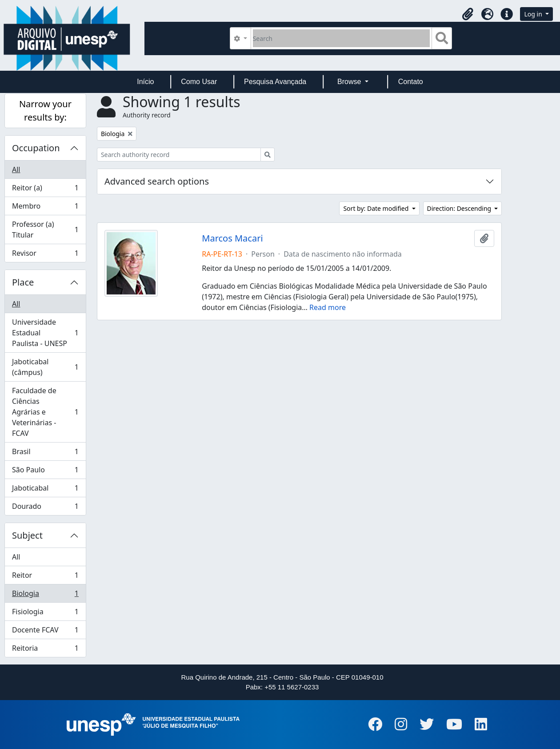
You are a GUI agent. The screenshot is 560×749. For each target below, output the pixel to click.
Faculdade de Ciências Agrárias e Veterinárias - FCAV (45, 412)
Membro (45, 208)
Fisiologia (45, 614)
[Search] (342, 38)
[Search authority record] (179, 155)
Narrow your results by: (45, 111)
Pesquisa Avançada (275, 82)
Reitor (45, 577)
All (16, 169)
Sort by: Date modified (377, 208)
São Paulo (45, 472)
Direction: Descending (460, 208)
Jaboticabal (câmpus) (45, 367)
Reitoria (45, 650)
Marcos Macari (232, 238)
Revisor (45, 255)
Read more (328, 307)
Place (23, 282)
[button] (468, 14)
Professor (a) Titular (45, 230)
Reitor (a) (45, 190)
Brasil (45, 453)
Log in (534, 14)
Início (145, 82)
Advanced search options (157, 181)
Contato (411, 82)
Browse (350, 82)
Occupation (36, 148)
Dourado (45, 508)
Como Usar (199, 82)
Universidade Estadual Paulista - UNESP (45, 333)
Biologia (45, 595)
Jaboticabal (45, 490)
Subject (27, 535)
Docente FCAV (45, 632)
